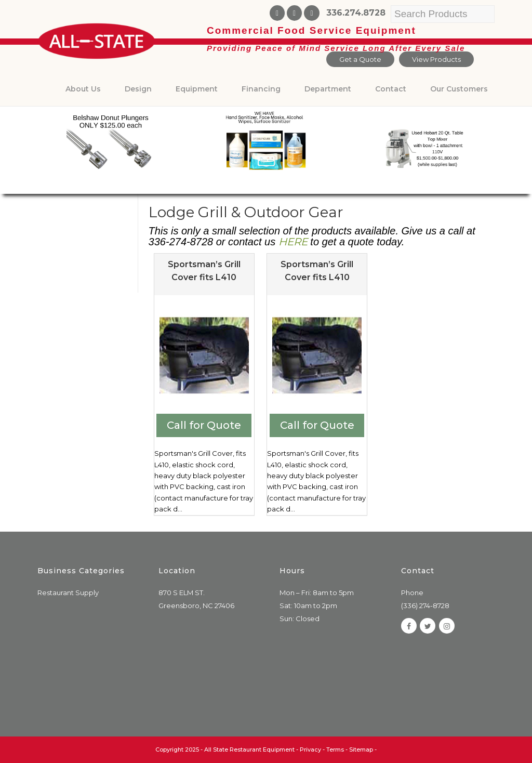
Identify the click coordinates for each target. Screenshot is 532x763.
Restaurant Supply (68, 593)
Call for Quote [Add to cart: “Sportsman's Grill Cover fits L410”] (204, 425)
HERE (293, 242)
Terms (335, 749)
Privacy (310, 749)
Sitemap (361, 749)
